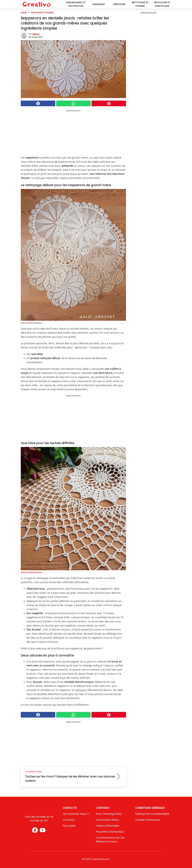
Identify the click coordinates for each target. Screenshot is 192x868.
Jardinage (98, 4)
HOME (24, 13)
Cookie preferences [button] (148, 820)
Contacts (69, 820)
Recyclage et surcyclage (162, 4)
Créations (119, 4)
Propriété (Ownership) (110, 832)
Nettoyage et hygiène (140, 4)
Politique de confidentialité (152, 814)
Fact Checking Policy (109, 814)
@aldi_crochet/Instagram (31, 323)
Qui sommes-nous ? (76, 814)
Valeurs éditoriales (108, 826)
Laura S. (36, 34)
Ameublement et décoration (76, 4)
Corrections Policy (107, 820)
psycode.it (69, 826)
